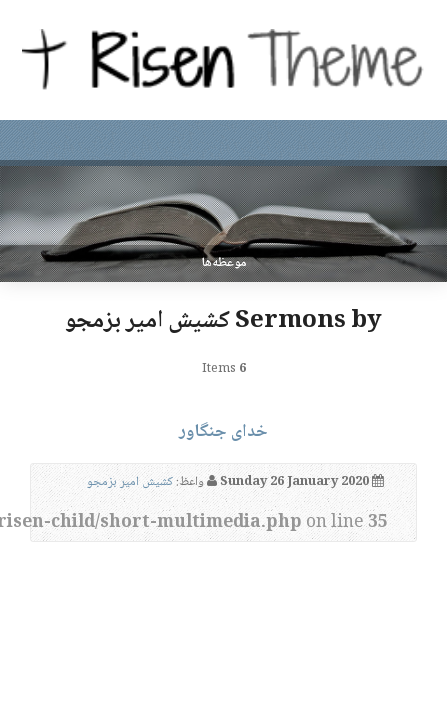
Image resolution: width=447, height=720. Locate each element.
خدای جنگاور (223, 432)
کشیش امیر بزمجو (130, 482)
